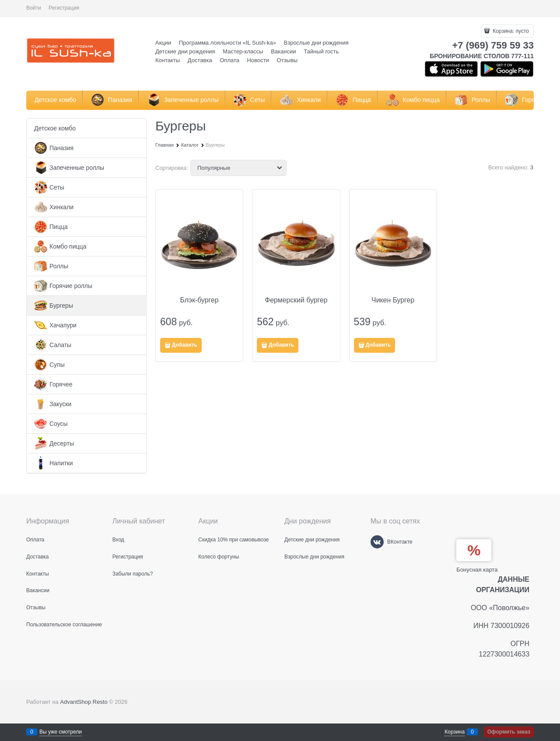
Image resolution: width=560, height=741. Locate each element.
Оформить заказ (509, 732)
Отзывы (287, 60)
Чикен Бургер (393, 300)
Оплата (229, 60)
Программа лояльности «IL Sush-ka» (227, 43)
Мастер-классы (243, 51)
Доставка (200, 60)
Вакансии (283, 51)
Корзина (455, 732)
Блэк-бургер (199, 300)
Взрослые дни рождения (316, 43)
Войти (34, 8)
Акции (163, 43)
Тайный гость (321, 51)
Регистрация (64, 8)
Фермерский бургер (296, 300)
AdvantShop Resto (84, 702)
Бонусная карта (477, 570)
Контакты (168, 60)
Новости (258, 60)
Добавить (185, 345)
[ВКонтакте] (377, 542)
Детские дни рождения (185, 51)
